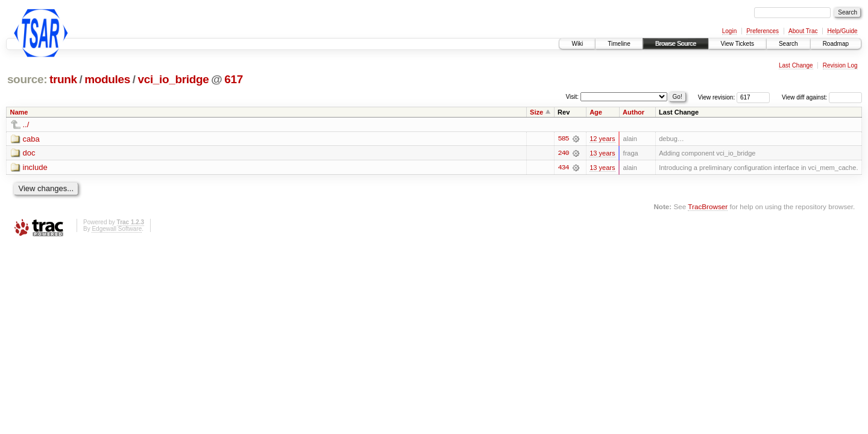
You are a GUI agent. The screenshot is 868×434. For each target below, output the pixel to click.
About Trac (803, 31)
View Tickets (737, 44)
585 (563, 139)
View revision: (717, 97)
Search (788, 44)
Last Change (796, 65)
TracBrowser (708, 206)
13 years (602, 153)
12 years (602, 139)
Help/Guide (842, 31)
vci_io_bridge (173, 79)
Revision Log (840, 65)
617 (234, 79)
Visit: (573, 97)
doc (29, 153)
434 (563, 168)
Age (596, 112)
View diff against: (822, 97)
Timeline (619, 44)
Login (729, 31)
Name (19, 112)
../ (26, 124)
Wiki (577, 44)
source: (27, 79)
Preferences (763, 31)
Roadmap (836, 44)
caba (31, 139)
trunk (63, 79)
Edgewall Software (117, 229)
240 (563, 153)
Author (634, 112)
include (35, 168)
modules (107, 79)
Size (536, 112)
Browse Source (676, 44)
